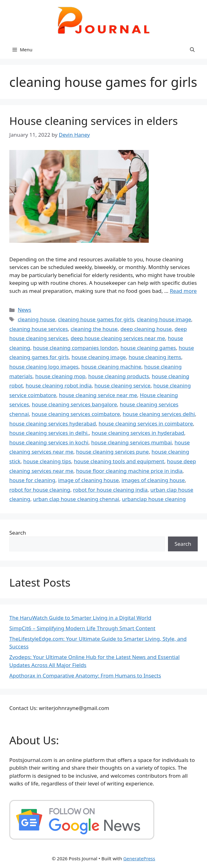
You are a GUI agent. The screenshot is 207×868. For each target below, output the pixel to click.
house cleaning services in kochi (49, 442)
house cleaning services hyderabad (53, 423)
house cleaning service (123, 385)
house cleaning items (155, 357)
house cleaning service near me (98, 395)
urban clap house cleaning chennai (76, 499)
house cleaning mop (60, 376)
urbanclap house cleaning (154, 499)
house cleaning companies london (75, 348)
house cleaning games (148, 348)
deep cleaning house (146, 329)
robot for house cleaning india (110, 490)
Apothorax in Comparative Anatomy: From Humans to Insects (85, 676)
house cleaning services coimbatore (76, 414)
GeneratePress (139, 858)
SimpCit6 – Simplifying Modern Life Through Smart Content (82, 628)
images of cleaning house (153, 480)
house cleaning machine (111, 367)
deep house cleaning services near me (118, 338)
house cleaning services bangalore (75, 404)
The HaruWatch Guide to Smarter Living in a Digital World (80, 618)
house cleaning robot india (59, 385)
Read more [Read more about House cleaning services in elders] (183, 291)
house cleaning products (119, 376)
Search (18, 533)
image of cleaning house (89, 480)
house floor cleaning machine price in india (129, 471)
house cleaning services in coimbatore (146, 423)
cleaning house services (39, 329)
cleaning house (36, 319)
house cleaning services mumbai (131, 442)
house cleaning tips (47, 461)
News (24, 310)
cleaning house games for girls (96, 319)
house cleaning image (99, 357)
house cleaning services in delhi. (49, 433)
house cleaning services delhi (159, 414)
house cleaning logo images (44, 367)
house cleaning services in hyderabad (138, 433)
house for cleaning (32, 480)
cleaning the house (94, 329)
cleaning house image (164, 319)
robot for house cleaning (40, 490)
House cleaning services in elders (94, 121)
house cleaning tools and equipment (119, 461)
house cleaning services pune (113, 452)
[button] (192, 49)
